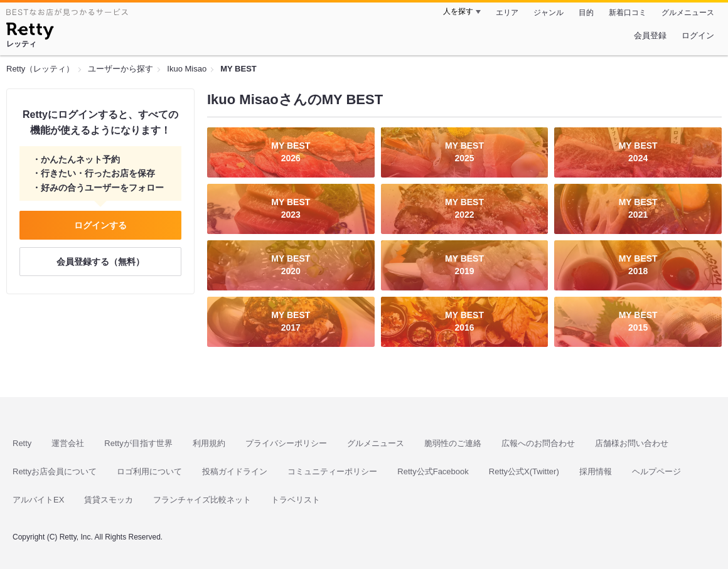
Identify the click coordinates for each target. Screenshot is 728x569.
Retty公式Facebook (433, 471)
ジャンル (549, 13)
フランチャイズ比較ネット (202, 500)
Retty (22, 443)
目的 (586, 13)
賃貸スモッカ (109, 500)
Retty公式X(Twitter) (524, 471)
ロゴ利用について (149, 471)
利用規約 (209, 443)
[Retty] (30, 33)
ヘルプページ (656, 471)
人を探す (458, 11)
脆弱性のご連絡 (453, 443)
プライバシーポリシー (286, 443)
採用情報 (596, 471)
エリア (507, 13)
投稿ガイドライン (235, 471)
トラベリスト (296, 500)
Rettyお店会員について (55, 471)
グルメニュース (688, 13)
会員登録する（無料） (100, 262)
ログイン (698, 35)
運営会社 (68, 443)
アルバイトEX (38, 500)
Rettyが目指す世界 (138, 443)
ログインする (100, 225)
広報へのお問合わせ (538, 443)
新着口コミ (628, 13)
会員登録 (650, 35)
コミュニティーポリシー (332, 471)
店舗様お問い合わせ (632, 443)
